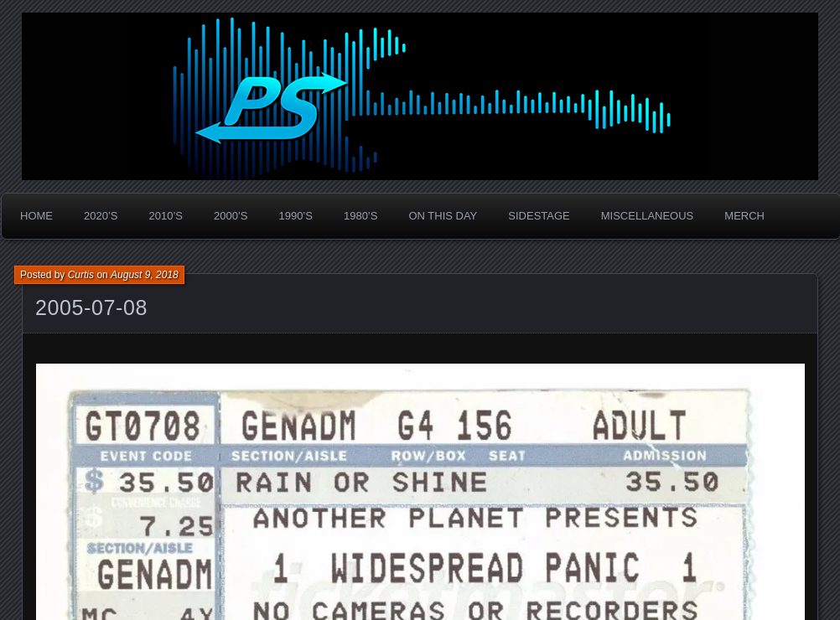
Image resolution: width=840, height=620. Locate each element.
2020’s (101, 216)
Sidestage (539, 216)
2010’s (165, 216)
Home (36, 216)
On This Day (443, 216)
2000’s (231, 216)
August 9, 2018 (145, 275)
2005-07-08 (91, 307)
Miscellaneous (648, 216)
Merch (744, 216)
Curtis (81, 275)
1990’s (295, 216)
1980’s (360, 216)
